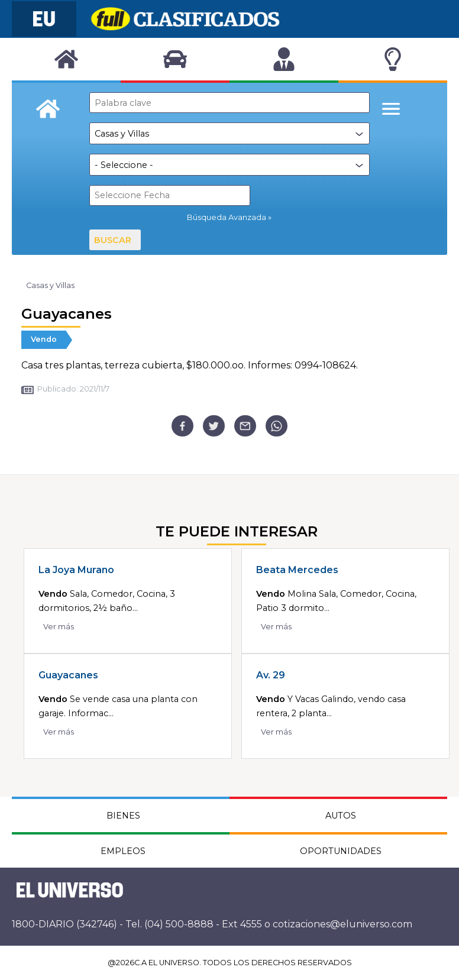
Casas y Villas (50, 285)
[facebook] (182, 426)
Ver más (59, 627)
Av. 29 (271, 675)
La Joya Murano (76, 570)
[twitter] (214, 426)
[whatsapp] (277, 426)
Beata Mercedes (297, 570)
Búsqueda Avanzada (227, 217)
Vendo (44, 339)
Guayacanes (68, 675)
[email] (245, 426)
